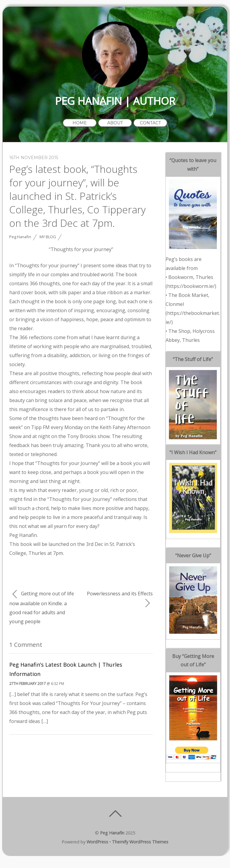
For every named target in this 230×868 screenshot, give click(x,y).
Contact (150, 123)
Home (80, 123)
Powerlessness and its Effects (120, 599)
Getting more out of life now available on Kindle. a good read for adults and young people (42, 607)
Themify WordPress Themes (140, 842)
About (115, 123)
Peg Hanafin (20, 237)
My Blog (48, 237)
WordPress (97, 842)
